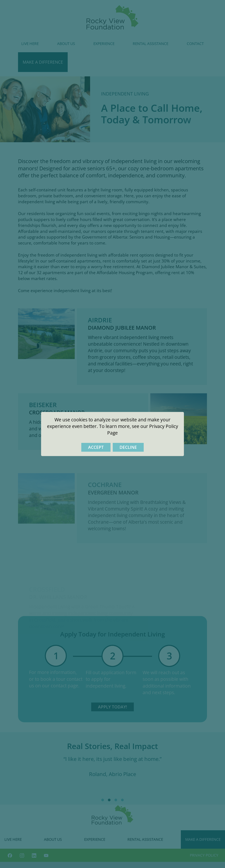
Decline (128, 447)
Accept (96, 447)
